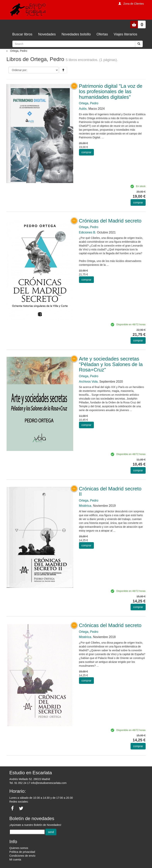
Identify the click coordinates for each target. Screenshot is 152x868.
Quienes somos (19, 848)
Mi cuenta (15, 860)
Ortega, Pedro (89, 103)
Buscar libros (22, 34)
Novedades (47, 34)
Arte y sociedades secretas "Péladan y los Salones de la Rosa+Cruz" (111, 364)
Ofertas (102, 34)
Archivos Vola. (89, 382)
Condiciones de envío (23, 856)
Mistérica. (86, 506)
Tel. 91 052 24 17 (20, 783)
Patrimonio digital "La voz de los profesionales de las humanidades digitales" (111, 92)
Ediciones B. (88, 232)
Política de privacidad (22, 852)
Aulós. (83, 109)
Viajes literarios (126, 34)
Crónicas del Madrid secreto (110, 221)
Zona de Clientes (134, 4)
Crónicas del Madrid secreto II (110, 491)
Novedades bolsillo (76, 34)
